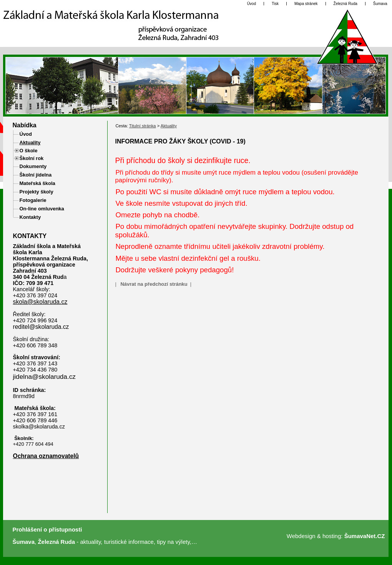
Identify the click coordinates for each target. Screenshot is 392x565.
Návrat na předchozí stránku (154, 284)
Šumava (24, 542)
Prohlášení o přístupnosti (47, 529)
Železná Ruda (56, 542)
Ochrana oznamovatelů (46, 456)
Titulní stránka (143, 126)
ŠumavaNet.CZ (365, 536)
